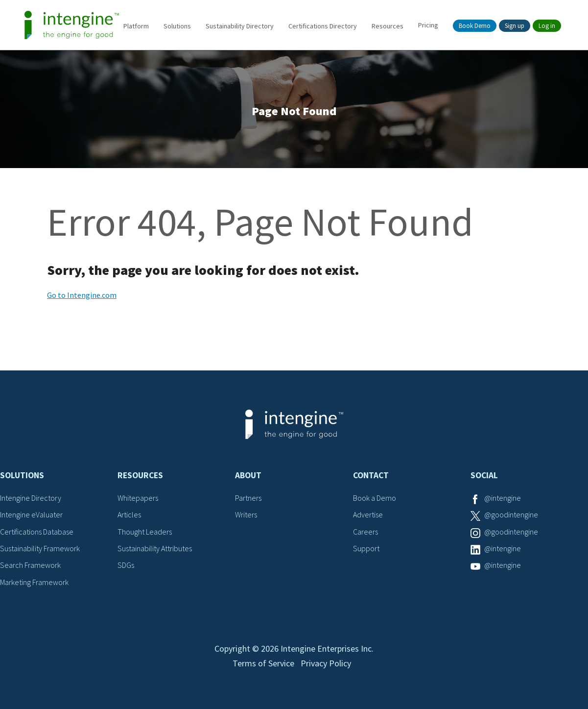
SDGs (126, 565)
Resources (388, 26)
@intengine (503, 498)
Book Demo (475, 26)
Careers (365, 532)
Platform (136, 26)
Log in (547, 26)
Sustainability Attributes (155, 548)
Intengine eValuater (31, 514)
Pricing (428, 25)
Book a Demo (375, 498)
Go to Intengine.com (82, 295)
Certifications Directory (323, 26)
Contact (371, 475)
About (248, 475)
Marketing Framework (34, 582)
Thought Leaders (145, 532)
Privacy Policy (326, 663)
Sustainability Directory (240, 26)
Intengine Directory (31, 498)
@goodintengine (511, 514)
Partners (248, 498)
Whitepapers (138, 498)
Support (366, 548)
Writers (246, 514)
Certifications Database (37, 532)
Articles (129, 514)
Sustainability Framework (40, 548)
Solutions (177, 26)
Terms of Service (263, 663)
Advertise (368, 514)
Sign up (515, 26)
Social (484, 475)
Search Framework (30, 565)
